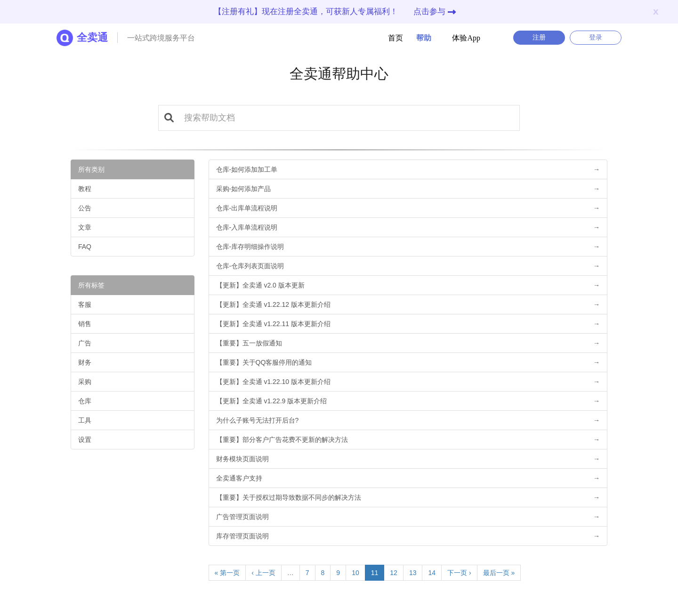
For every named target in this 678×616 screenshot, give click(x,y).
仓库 (85, 401)
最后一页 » (499, 573)
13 (413, 573)
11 (375, 573)
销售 (85, 324)
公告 (85, 208)
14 (432, 573)
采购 (85, 382)
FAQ (85, 247)
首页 (395, 38)
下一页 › (459, 573)
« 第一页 (227, 573)
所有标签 (91, 285)
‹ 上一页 (263, 573)
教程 (85, 189)
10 (355, 573)
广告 (85, 343)
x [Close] (656, 11)
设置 (85, 440)
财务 (85, 362)
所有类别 (91, 169)
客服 (85, 304)
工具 (85, 420)
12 (394, 573)
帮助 (418, 38)
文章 (85, 227)
